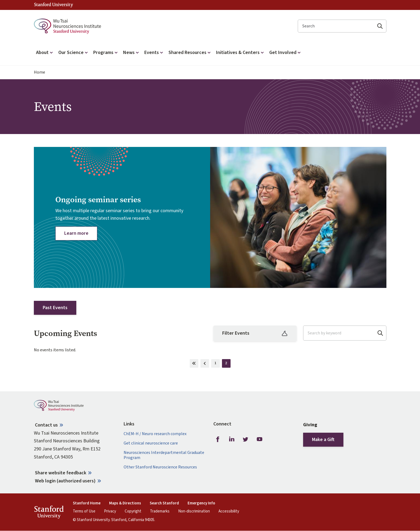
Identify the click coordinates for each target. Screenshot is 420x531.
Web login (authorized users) (65, 481)
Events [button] (154, 53)
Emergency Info (201, 503)
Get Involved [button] (286, 53)
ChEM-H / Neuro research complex (155, 434)
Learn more (76, 233)
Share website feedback (61, 473)
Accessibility (229, 511)
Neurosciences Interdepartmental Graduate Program (164, 455)
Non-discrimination (194, 511)
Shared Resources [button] (190, 53)
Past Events (55, 308)
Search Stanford (164, 503)
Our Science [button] (74, 53)
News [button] (132, 53)
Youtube (260, 439)
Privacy (110, 511)
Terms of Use (84, 511)
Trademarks (160, 511)
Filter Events (255, 333)
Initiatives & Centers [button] (240, 53)
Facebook (218, 439)
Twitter (246, 439)
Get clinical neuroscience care (151, 443)
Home (40, 72)
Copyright (133, 511)
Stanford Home (87, 503)
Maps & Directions (125, 503)
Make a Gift (323, 440)
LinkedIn (232, 439)
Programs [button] (106, 53)
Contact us (46, 425)
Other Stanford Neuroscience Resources (160, 467)
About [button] (45, 53)
